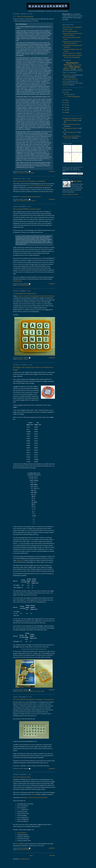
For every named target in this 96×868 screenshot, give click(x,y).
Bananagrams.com (67, 75)
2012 (66, 105)
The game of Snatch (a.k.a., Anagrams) (72, 53)
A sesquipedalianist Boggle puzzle (25, 293)
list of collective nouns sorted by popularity (37, 797)
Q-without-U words (67, 29)
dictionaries (22, 201)
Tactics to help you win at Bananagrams (72, 27)
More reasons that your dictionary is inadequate (29, 181)
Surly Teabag (77, 181)
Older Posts (52, 855)
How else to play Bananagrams (70, 31)
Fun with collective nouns (22, 777)
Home (31, 855)
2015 (66, 92)
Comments (52, 171)
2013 (66, 103)
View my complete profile (71, 194)
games (32, 173)
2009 (66, 112)
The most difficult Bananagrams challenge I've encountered (33, 699)
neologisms (22, 850)
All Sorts (34, 794)
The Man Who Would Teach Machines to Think (38, 186)
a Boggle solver (20, 560)
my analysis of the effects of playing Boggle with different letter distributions (36, 296)
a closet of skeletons (22, 833)
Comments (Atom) (24, 859)
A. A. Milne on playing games (23, 16)
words (29, 285)
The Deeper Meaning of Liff (69, 132)
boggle (20, 359)
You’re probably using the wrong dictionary (30, 197)
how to (34, 201)
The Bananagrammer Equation (70, 128)
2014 (66, 100)
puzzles (26, 359)
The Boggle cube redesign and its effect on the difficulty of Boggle (33, 369)
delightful (21, 173)
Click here (65, 85)
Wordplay (80, 69)
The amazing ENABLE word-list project (27, 209)
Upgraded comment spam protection (71, 124)
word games (41, 691)
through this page (17, 281)
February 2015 (69, 94)
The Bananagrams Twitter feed (70, 79)
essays (28, 173)
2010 (66, 110)
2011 (66, 107)
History (75, 65)
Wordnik (65, 81)
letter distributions (30, 691)
